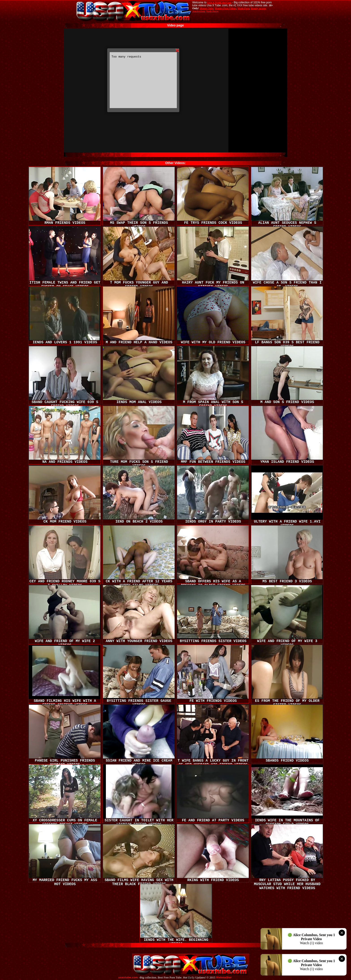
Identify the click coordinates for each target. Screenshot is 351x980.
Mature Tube (207, 8)
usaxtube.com (128, 978)
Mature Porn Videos (226, 8)
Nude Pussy (212, 11)
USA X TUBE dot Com (219, 2)
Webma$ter (224, 978)
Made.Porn (243, 8)
